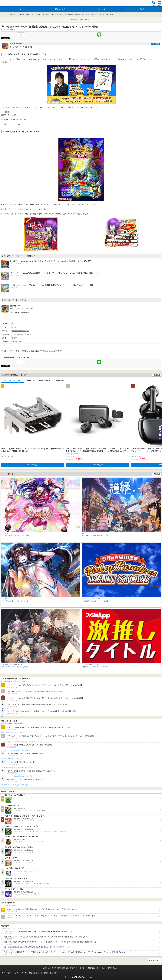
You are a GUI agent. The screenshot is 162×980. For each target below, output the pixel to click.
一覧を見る (156, 375)
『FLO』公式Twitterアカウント (15, 120)
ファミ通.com (102, 968)
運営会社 (65, 968)
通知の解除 (92, 968)
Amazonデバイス (46, 381)
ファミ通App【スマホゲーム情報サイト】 (21, 15)
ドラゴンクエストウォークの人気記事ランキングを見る (19, 741)
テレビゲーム (60, 381)
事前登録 (74, 19)
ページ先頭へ (155, 961)
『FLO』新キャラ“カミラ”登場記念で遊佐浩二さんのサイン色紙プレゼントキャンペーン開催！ (83, 15)
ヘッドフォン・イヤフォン (12, 381)
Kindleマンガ (31, 381)
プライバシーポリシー (78, 968)
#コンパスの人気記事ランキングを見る (14, 733)
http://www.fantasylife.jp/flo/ (20, 331)
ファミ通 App (9, 4)
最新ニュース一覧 (43, 15)
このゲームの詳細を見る (21, 313)
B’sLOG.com (113, 968)
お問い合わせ (48, 968)
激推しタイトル (85, 19)
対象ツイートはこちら (11, 124)
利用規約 (58, 968)
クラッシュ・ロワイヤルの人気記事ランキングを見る (18, 768)
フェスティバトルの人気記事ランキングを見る (16, 750)
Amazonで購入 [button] (33, 465)
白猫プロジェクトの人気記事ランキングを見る (16, 785)
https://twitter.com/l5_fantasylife (22, 334)
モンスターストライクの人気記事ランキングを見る (17, 776)
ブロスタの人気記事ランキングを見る (13, 759)
